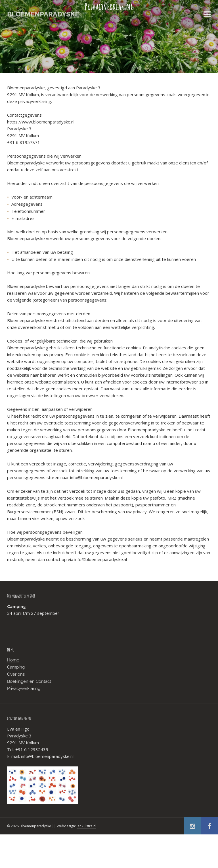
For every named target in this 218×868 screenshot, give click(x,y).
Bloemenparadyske (43, 14)
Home (13, 660)
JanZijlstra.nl (86, 826)
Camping (16, 667)
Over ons (16, 674)
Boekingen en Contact (29, 681)
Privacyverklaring (24, 688)
